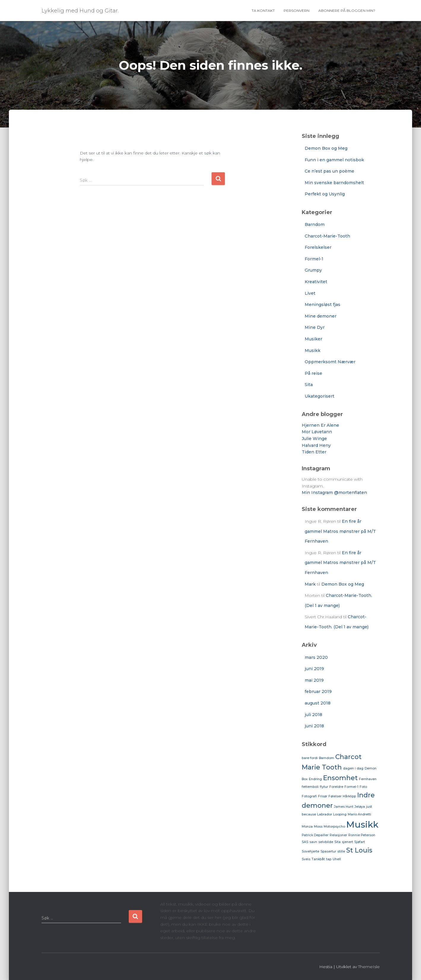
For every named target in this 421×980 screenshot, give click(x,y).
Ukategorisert (320, 396)
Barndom (315, 224)
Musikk (313, 350)
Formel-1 (314, 259)
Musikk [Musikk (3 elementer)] (362, 824)
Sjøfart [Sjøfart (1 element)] (360, 842)
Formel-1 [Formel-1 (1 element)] (351, 787)
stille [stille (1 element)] (341, 851)
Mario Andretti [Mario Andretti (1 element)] (359, 814)
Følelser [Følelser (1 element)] (335, 796)
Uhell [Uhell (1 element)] (337, 859)
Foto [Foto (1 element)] (363, 787)
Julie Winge (314, 439)
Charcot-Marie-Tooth (327, 236)
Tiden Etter (314, 452)
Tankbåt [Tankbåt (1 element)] (318, 859)
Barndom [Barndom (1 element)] (327, 758)
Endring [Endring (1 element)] (315, 779)
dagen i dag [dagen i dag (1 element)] (353, 768)
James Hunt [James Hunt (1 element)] (344, 807)
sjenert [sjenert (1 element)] (347, 842)
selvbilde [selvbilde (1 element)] (326, 842)
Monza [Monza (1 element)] (307, 827)
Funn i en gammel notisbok (334, 160)
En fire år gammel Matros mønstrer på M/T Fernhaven (340, 531)
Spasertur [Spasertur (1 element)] (328, 851)
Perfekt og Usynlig (325, 194)
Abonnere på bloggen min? (347, 11)
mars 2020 (316, 657)
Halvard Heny (316, 445)
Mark (310, 584)
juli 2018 (313, 715)
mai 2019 (314, 680)
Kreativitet (316, 282)
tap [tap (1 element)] (329, 859)
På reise (313, 373)
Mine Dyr (315, 327)
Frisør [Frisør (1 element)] (323, 796)
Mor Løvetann (317, 432)
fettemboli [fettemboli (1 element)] (310, 787)
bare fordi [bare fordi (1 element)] (310, 758)
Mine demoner (321, 316)
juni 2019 (314, 669)
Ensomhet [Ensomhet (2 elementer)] (340, 778)
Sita (309, 385)
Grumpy (313, 270)
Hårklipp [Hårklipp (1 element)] (349, 796)
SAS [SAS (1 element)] (305, 842)
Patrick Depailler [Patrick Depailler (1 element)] (315, 835)
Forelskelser (318, 247)
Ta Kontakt (263, 11)
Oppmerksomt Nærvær (330, 362)
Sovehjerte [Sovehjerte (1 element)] (310, 851)
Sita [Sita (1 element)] (337, 842)
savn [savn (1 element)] (313, 842)
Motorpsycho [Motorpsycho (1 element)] (334, 827)
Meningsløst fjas (322, 305)
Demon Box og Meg (326, 148)
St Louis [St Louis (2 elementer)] (359, 850)
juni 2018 (314, 726)
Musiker (313, 339)
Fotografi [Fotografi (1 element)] (309, 796)
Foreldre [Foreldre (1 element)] (336, 787)
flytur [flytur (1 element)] (324, 787)
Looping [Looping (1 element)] (340, 814)
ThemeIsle (369, 967)
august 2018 (318, 703)
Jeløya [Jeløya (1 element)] (360, 807)
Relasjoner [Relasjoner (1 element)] (338, 835)
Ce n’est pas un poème (329, 171)
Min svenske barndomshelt (334, 183)
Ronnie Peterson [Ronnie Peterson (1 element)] (362, 835)
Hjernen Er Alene (320, 425)
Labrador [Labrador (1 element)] (325, 814)
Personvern (297, 11)
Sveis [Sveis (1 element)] (306, 859)
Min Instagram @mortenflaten (334, 493)
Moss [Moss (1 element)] (318, 827)
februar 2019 (318, 691)
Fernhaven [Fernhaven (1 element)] (368, 779)
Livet (310, 293)
